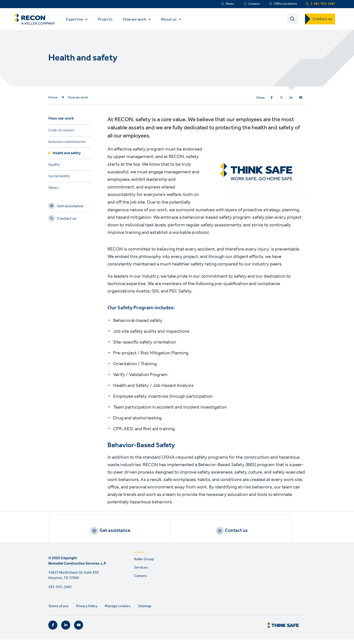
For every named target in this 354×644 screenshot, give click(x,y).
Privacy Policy (87, 611)
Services (141, 572)
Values (54, 189)
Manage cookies (118, 611)
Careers (254, 4)
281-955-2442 (60, 592)
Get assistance (70, 208)
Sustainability (59, 178)
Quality (54, 167)
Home (53, 99)
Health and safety (67, 155)
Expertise (79, 20)
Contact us (322, 20)
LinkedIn (66, 630)
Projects (110, 20)
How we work (139, 20)
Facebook (53, 630)
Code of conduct (61, 132)
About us (173, 20)
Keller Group (144, 564)
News (230, 4)
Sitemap (145, 611)
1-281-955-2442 (323, 4)
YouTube (79, 630)
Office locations (285, 4)
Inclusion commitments (67, 144)
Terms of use (58, 611)
